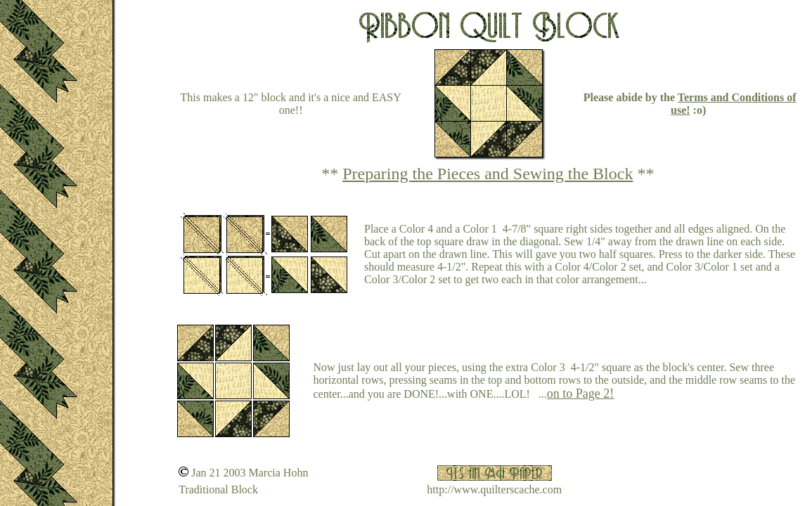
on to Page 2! (580, 394)
